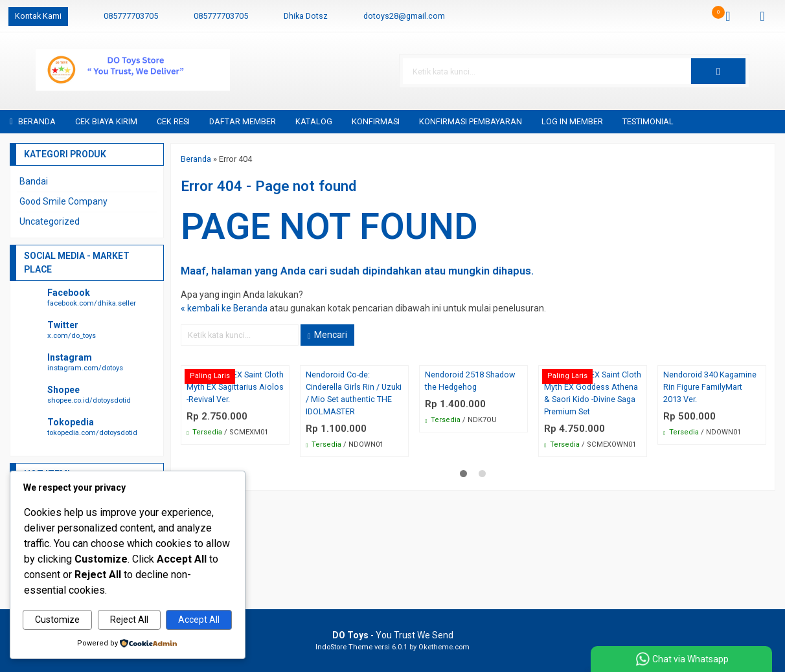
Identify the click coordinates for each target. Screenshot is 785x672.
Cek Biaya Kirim (106, 121)
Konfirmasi (376, 121)
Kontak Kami (38, 16)
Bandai (34, 181)
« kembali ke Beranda (224, 309)
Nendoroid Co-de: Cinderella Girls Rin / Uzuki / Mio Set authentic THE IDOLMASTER (354, 394)
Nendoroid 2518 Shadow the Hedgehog (470, 381)
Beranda (33, 121)
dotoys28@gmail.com (404, 16)
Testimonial (648, 121)
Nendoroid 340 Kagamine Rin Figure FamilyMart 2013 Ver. (710, 387)
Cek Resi (173, 121)
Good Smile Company (63, 201)
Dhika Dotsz (306, 16)
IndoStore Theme (344, 647)
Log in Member (572, 121)
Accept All (199, 620)
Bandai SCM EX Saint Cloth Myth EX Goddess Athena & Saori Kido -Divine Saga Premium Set (593, 394)
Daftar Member (243, 121)
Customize (57, 620)
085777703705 (131, 16)
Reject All (129, 620)
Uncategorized (50, 221)
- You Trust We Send (393, 635)
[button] (742, 71)
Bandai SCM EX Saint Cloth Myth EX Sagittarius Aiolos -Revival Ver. (235, 387)
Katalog (314, 121)
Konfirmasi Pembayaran (471, 121)
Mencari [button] (327, 335)
